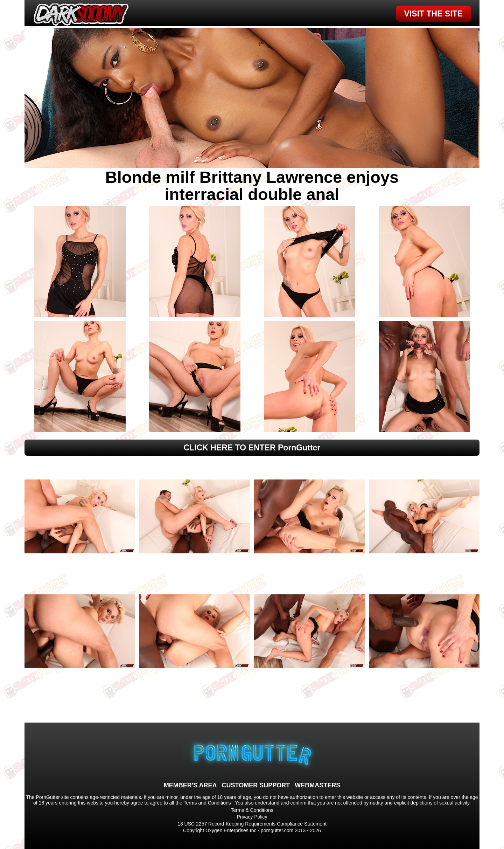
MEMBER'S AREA (190, 785)
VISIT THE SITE (433, 14)
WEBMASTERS (317, 785)
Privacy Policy (252, 817)
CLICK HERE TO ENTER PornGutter (252, 448)
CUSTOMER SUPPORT (256, 785)
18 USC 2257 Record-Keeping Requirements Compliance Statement (252, 824)
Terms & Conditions (252, 810)
